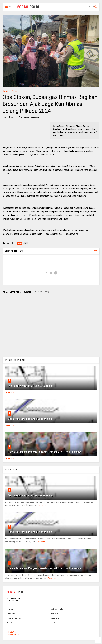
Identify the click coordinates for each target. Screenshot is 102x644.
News (14, 91)
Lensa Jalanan (14, 635)
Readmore (10, 393)
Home (5, 91)
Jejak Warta (55, 623)
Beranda (10, 609)
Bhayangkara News (14, 618)
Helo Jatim (55, 618)
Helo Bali (10, 623)
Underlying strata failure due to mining (30, 419)
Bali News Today (57, 609)
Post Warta (13, 632)
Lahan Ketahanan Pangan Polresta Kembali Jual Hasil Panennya (45, 452)
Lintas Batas (11, 614)
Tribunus (54, 614)
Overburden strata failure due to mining (31, 386)
